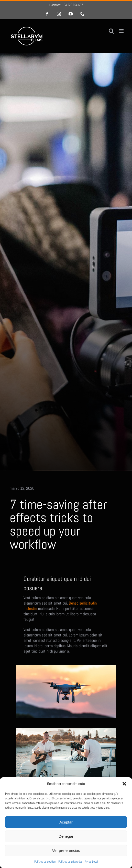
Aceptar (66, 822)
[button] (124, 784)
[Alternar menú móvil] (122, 31)
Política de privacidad (70, 862)
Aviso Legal (91, 862)
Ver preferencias (66, 850)
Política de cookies (45, 862)
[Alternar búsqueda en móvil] (111, 31)
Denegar (66, 836)
